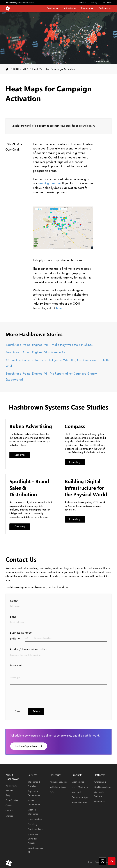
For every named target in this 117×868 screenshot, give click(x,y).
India (16, 639)
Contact (9, 811)
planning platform (49, 183)
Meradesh (77, 792)
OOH (52, 792)
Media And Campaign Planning (33, 839)
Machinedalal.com (103, 787)
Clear (18, 712)
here (59, 308)
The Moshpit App (80, 798)
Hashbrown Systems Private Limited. (20, 2)
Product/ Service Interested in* (28, 649)
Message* (16, 665)
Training (94, 2)
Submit (36, 712)
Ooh (26, 69)
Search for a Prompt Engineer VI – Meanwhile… (37, 352)
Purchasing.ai (100, 782)
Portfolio (83, 2)
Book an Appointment (29, 746)
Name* (14, 600)
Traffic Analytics (35, 830)
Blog (16, 69)
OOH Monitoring (80, 787)
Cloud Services (35, 819)
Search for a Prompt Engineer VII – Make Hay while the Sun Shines (49, 345)
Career (9, 806)
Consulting (32, 824)
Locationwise (78, 782)
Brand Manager (79, 803)
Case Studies (107, 2)
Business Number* (21, 633)
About (98, 862)
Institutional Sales (58, 787)
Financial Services (58, 782)
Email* (14, 616)
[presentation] (33, 696)
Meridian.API (100, 802)
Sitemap (9, 816)
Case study (20, 455)
